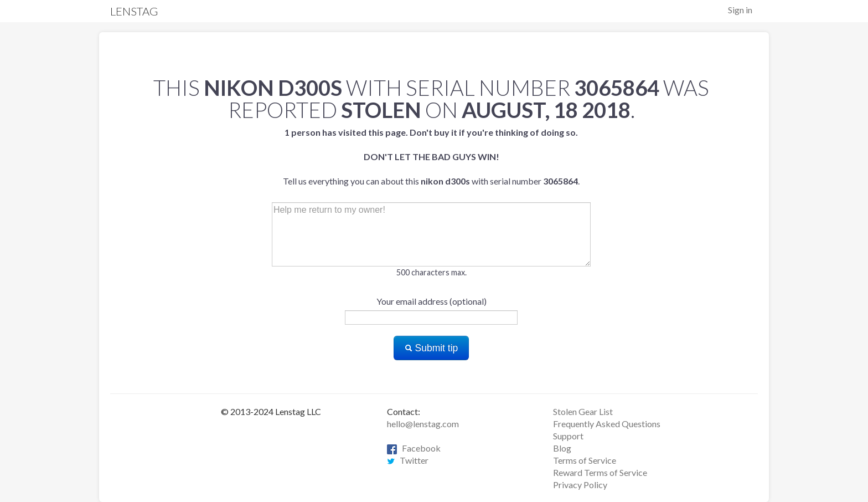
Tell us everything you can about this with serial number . (431, 157)
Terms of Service (585, 460)
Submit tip (432, 348)
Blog (562, 448)
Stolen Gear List (583, 411)
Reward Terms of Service (600, 472)
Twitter (408, 460)
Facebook (414, 448)
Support (568, 436)
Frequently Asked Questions (607, 424)
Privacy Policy (580, 485)
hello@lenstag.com (423, 424)
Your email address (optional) (432, 301)
